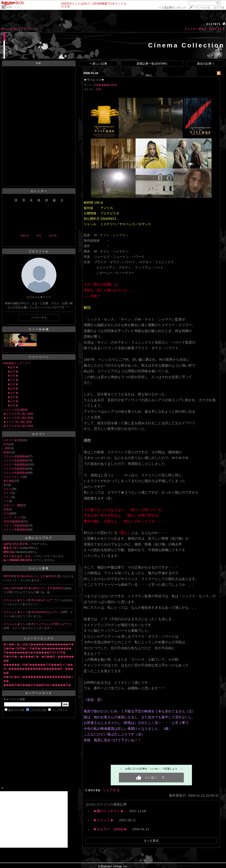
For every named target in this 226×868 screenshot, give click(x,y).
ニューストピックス (39, 638)
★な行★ (13, 384)
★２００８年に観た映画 (18, 426)
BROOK (8, 576)
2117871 (214, 24)
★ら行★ (13, 401)
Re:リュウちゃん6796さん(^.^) (50, 624)
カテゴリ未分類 (13, 440)
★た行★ (13, 380)
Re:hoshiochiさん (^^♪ (45, 612)
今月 (39, 236)
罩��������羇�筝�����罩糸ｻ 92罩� (34, 653)
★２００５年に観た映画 (18, 414)
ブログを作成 (202, 8)
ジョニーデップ (13, 477)
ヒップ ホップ (13, 517)
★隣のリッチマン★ (108, 811)
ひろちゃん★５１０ (16, 600)
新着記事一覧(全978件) (152, 64)
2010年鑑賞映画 (13, 522)
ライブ (7, 493)
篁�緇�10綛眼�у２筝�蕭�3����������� (37, 648)
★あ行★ (13, 367)
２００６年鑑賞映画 (16, 461)
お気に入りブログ (39, 538)
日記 (15, 29)
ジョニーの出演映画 (16, 410)
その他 (7, 513)
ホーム (6, 29)
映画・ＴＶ (13, 7)
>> (172, 8)
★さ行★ (13, 376)
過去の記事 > (206, 64)
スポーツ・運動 (13, 505)
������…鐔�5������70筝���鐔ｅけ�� (38, 665)
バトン (7, 497)
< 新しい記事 (99, 64)
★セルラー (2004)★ (110, 829)
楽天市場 (219, 8)
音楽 (6, 509)
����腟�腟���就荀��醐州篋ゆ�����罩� (37, 685)
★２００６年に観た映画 (18, 418)
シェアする (111, 790)
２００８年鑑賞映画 (16, 469)
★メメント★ (103, 820)
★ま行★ (13, 393)
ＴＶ (6, 501)
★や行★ (13, 397)
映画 (6, 452)
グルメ (7, 489)
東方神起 (9, 481)
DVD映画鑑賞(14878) (105, 85)
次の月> (53, 236)
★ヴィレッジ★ (94, 80)
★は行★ (13, 388)
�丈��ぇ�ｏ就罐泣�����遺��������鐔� (39, 644)
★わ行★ (13, 405)
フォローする (39, 318)
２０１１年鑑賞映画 (16, 526)
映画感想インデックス (17, 363)
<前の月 (24, 236)
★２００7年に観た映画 (18, 422)
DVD (6, 444)
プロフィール (29, 29)
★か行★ (13, 372)
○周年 (7, 448)
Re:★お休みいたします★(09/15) (37, 576)
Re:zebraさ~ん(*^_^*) (45, 600)
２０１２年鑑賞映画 (16, 530)
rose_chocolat (12, 588)
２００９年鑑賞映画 (16, 473)
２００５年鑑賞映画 (16, 456)
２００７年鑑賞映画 (16, 465)
